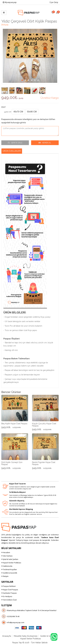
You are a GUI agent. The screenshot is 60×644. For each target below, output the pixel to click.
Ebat (4, 107)
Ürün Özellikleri (12, 151)
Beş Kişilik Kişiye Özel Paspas (14, 423)
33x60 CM (8, 111)
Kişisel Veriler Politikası (12, 562)
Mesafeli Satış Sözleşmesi (26, 636)
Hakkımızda (8, 566)
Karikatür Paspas (10, 593)
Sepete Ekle (17, 142)
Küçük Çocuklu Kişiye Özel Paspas (44, 424)
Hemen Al (47, 142)
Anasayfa (7, 636)
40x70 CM (18, 111)
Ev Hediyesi (8, 596)
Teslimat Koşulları (10, 569)
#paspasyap (10, 2)
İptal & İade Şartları (11, 559)
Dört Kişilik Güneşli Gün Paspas (12, 463)
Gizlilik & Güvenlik (10, 573)
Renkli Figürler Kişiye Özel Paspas (44, 463)
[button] (22, 80)
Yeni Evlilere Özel (10, 599)
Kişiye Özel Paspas (10, 589)
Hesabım (6, 552)
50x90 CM (32, 111)
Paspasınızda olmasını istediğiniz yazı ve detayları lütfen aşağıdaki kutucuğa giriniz (28, 121)
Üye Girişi (54, 2)
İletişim (6, 576)
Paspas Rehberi (9, 586)
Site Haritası (8, 556)
